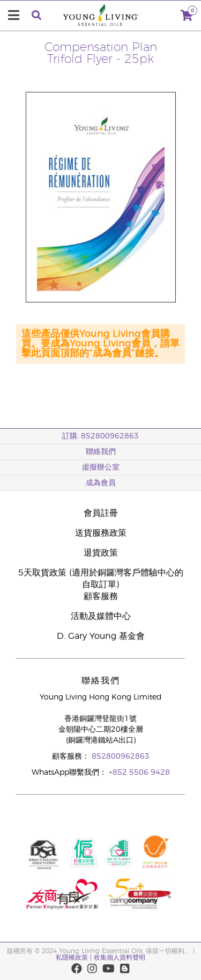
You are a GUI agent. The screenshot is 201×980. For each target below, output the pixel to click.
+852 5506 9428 (139, 773)
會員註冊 (101, 513)
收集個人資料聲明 (120, 957)
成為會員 (101, 483)
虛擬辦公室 (101, 467)
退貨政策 (101, 553)
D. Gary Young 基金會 (101, 636)
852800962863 (121, 756)
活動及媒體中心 (101, 616)
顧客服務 (101, 596)
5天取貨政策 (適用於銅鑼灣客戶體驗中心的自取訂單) (101, 579)
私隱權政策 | (74, 957)
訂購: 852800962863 (100, 436)
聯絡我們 (101, 452)
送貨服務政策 (101, 533)
